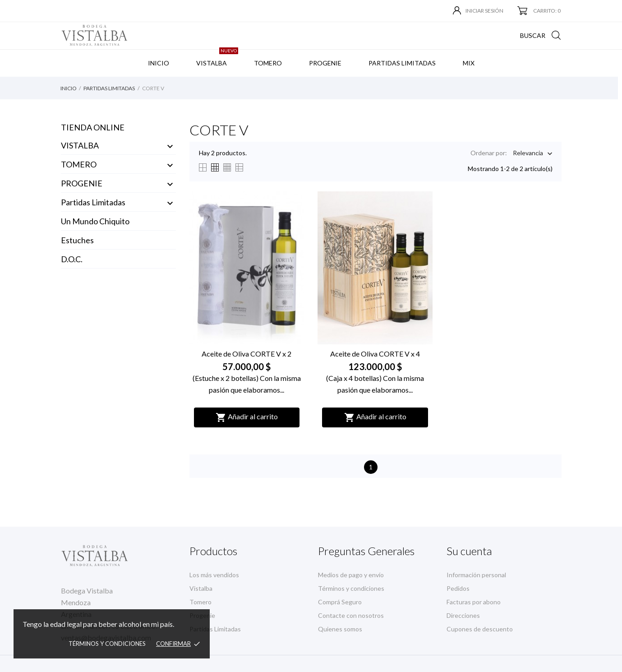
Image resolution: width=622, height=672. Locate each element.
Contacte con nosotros (351, 615)
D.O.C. (72, 259)
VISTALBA (217, 58)
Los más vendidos (214, 575)
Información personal (476, 575)
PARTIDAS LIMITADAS (402, 63)
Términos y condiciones (107, 644)
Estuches (77, 240)
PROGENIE (325, 63)
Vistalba (201, 588)
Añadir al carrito (247, 417)
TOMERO (268, 63)
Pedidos (458, 588)
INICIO (159, 63)
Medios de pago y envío (351, 575)
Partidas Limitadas (93, 202)
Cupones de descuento (480, 629)
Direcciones (463, 615)
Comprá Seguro (340, 602)
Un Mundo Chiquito (95, 221)
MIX (469, 63)
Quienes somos (340, 629)
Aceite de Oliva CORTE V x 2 (246, 354)
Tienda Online (93, 127)
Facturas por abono (474, 602)
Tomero (200, 602)
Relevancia (528, 154)
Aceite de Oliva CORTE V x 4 (375, 354)
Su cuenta (469, 551)
